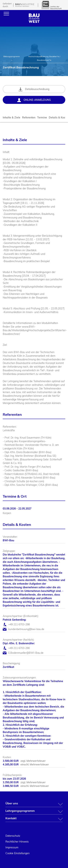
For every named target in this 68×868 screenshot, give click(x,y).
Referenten (29, 118)
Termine (42, 118)
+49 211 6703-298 (19, 624)
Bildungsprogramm (12, 56)
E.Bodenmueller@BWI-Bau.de (26, 653)
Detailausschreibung (34, 89)
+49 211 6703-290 (19, 648)
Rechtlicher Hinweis (17, 842)
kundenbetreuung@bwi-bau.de (26, 629)
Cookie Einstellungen (17, 853)
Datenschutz (13, 836)
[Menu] (6, 14)
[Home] (34, 22)
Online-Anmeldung (34, 100)
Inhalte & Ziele (12, 118)
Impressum (12, 847)
